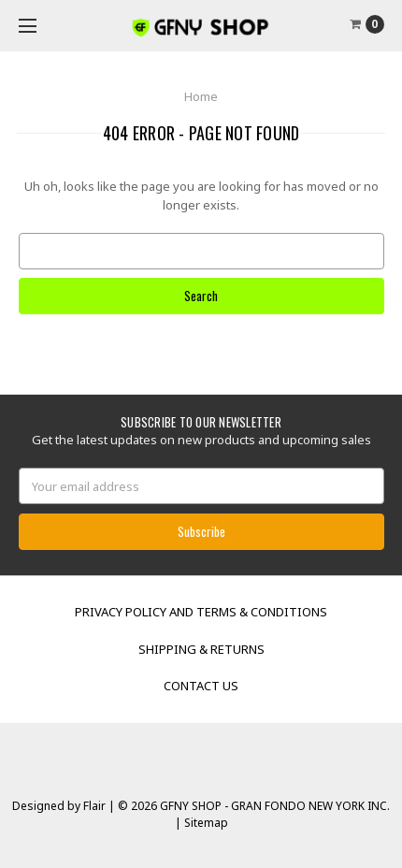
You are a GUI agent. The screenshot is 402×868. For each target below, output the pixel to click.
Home (201, 96)
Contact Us (201, 686)
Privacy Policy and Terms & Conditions (201, 612)
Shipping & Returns (201, 649)
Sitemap (205, 823)
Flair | (99, 806)
